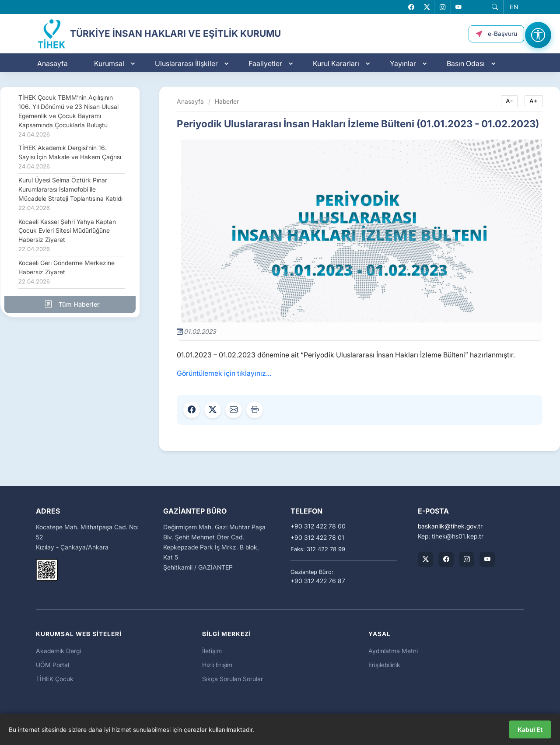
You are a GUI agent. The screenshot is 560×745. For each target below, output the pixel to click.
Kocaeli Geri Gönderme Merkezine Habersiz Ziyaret (66, 272)
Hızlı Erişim (217, 665)
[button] (494, 7)
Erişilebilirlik (384, 665)
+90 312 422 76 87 (318, 581)
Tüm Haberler (70, 304)
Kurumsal (109, 64)
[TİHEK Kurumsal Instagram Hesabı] (467, 559)
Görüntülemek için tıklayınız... (224, 373)
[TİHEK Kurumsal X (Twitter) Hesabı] (425, 559)
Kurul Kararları (336, 64)
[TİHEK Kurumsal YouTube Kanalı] (487, 559)
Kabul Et (530, 729)
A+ (534, 101)
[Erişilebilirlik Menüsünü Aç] (538, 35)
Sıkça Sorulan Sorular (233, 679)
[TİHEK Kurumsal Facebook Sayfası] (446, 559)
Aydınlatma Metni (393, 651)
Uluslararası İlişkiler (186, 64)
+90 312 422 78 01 (317, 538)
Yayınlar (403, 64)
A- (509, 101)
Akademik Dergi (58, 651)
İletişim (212, 651)
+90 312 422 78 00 (318, 526)
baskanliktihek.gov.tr (450, 526)
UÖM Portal (52, 665)
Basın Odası (466, 64)
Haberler (227, 101)
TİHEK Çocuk (55, 679)
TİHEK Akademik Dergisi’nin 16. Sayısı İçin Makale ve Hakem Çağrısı (70, 157)
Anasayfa (52, 64)
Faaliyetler (265, 64)
